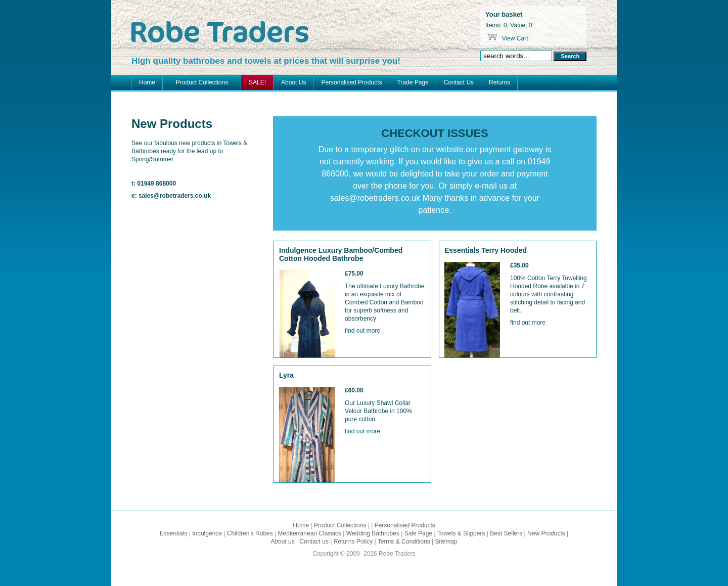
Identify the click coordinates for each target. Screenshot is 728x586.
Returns (499, 82)
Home (147, 82)
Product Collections (202, 82)
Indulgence (207, 533)
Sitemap (446, 542)
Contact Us (459, 82)
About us (282, 542)
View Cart (514, 38)
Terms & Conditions (404, 542)
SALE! (257, 82)
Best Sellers (506, 533)
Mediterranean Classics (310, 533)
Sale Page (418, 533)
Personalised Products (351, 82)
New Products (546, 533)
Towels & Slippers (461, 533)
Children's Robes (250, 533)
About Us (293, 82)
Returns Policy (353, 542)
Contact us (314, 542)
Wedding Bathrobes (373, 533)
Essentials (174, 533)
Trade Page (413, 82)
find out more (362, 331)
